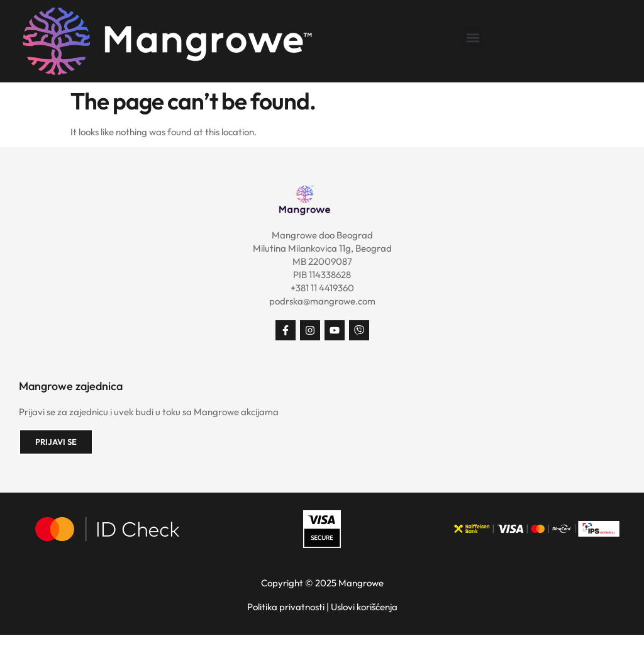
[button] (473, 38)
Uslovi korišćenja (364, 607)
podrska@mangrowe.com (322, 301)
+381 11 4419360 (322, 288)
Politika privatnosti (286, 607)
